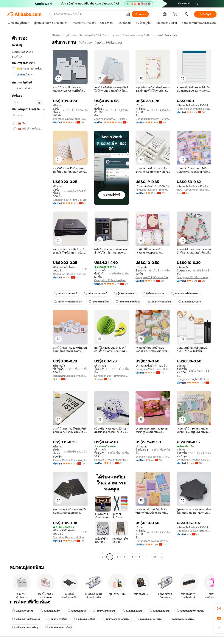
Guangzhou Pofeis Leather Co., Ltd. (112, 280)
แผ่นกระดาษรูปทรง (190, 302)
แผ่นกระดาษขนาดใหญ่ (25, 627)
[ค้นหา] (140, 14)
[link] (219, 609)
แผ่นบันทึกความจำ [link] (166, 35)
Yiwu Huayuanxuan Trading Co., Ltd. (194, 190)
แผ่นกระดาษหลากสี (104, 611)
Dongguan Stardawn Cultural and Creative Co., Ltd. (153, 119)
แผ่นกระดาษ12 (77, 611)
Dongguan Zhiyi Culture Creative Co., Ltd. (153, 277)
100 (155, 557)
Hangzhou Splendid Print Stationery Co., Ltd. (70, 376)
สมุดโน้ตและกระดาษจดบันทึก (133, 35)
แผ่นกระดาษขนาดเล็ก (149, 619)
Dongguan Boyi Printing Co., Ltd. (112, 376)
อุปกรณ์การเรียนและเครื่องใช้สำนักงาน (88, 35)
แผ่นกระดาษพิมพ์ (57, 619)
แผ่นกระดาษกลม (132, 611)
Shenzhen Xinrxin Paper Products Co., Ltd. (70, 119)
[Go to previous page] (102, 557)
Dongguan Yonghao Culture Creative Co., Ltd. (194, 379)
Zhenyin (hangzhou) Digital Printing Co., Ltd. (112, 119)
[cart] (176, 15)
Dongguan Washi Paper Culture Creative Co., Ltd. (153, 369)
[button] (128, 14)
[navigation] (28, 296)
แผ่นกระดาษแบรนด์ (65, 294)
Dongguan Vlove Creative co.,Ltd (153, 541)
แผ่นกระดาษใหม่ (99, 302)
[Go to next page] (162, 557)
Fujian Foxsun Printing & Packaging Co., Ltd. (194, 109)
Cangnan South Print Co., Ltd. (70, 200)
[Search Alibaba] (88, 14)
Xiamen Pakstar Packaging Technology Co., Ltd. (70, 460)
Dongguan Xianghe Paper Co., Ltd (70, 274)
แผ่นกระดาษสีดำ (50, 611)
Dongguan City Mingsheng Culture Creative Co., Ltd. (194, 277)
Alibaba (56, 35)
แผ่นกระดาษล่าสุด (23, 611)
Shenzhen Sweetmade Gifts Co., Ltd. (153, 457)
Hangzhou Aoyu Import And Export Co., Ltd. (112, 460)
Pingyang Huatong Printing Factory (153, 190)
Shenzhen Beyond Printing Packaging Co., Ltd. (70, 537)
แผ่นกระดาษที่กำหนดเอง (185, 294)
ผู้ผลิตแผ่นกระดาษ (125, 294)
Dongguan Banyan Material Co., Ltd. (194, 531)
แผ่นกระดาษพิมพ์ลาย (128, 302)
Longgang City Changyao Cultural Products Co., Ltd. (194, 460)
